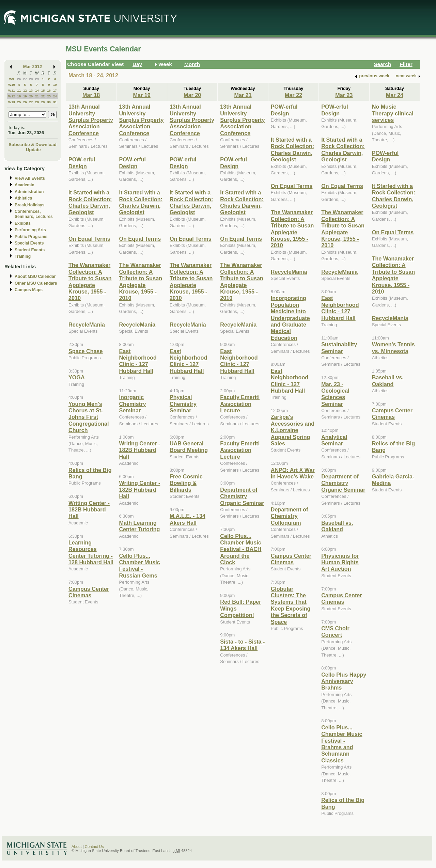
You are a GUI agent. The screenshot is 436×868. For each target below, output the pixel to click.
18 (19, 96)
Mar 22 (293, 95)
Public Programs (31, 237)
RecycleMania (87, 325)
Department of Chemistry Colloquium (290, 516)
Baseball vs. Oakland (337, 526)
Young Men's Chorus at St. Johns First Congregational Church (89, 417)
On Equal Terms (89, 239)
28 (31, 79)
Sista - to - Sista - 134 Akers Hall (242, 645)
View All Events (30, 178)
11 (19, 90)
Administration (29, 192)
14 (37, 90)
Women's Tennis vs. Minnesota (393, 348)
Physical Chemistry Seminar (183, 404)
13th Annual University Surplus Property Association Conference (91, 120)
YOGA (77, 377)
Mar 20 (192, 95)
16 (49, 90)
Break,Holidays (30, 205)
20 (31, 96)
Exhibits (23, 223)
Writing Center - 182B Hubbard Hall (89, 510)
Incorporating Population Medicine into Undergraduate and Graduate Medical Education (290, 318)
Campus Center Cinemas (89, 592)
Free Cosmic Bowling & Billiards (186, 483)
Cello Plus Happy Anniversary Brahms (344, 681)
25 (19, 102)
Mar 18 (91, 95)
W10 (12, 85)
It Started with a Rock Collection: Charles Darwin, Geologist (90, 202)
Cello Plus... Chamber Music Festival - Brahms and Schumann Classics (342, 744)
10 (55, 85)
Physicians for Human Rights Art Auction (340, 562)
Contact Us (94, 847)
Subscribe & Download (33, 145)
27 (25, 79)
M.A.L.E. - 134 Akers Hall (188, 519)
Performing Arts (30, 230)
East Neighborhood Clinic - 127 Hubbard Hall (138, 361)
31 (55, 102)
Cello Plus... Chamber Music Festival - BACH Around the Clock (241, 549)
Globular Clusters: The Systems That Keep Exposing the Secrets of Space (291, 605)
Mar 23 (344, 95)
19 (25, 96)
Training (23, 256)
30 (49, 102)
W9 (12, 79)
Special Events (29, 243)
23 (49, 96)
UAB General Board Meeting (189, 447)
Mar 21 (243, 95)
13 (31, 90)
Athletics (23, 198)
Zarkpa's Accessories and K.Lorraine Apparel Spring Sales (293, 430)
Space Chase (86, 351)
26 (19, 79)
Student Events (30, 250)
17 (55, 90)
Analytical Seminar (334, 440)
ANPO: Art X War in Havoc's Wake (293, 473)
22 (43, 96)
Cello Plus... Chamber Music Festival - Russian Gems (139, 566)
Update (33, 150)
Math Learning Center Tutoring (139, 526)
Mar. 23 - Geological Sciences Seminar (335, 394)
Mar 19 (142, 95)
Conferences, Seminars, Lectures (34, 214)
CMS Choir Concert (335, 632)
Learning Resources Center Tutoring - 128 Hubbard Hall (91, 552)
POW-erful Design (82, 163)
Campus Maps (29, 290)
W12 (12, 96)
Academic (24, 185)
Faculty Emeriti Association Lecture (240, 404)
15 (43, 90)
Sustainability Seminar (339, 348)
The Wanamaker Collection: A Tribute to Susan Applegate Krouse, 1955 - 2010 (90, 281)
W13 (12, 102)
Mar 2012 (33, 67)
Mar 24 (395, 95)
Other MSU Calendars (36, 283)
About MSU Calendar (35, 277)
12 (25, 90)
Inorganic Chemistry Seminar (132, 404)
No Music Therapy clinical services (393, 113)
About (77, 847)
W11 (12, 90)
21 (37, 96)
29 (37, 79)
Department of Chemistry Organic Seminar (242, 496)
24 (55, 96)
